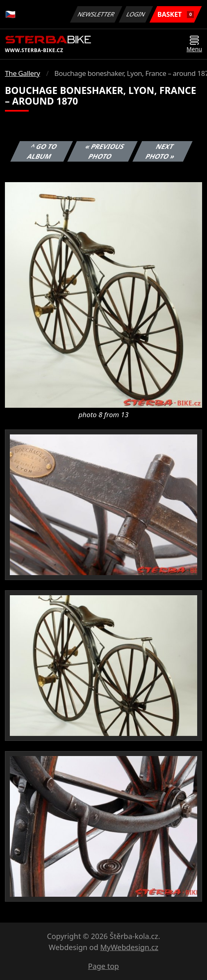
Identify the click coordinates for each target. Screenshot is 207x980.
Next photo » (160, 151)
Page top (103, 966)
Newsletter (96, 14)
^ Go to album (42, 151)
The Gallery (23, 73)
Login (136, 14)
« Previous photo (105, 151)
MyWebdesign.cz (129, 947)
